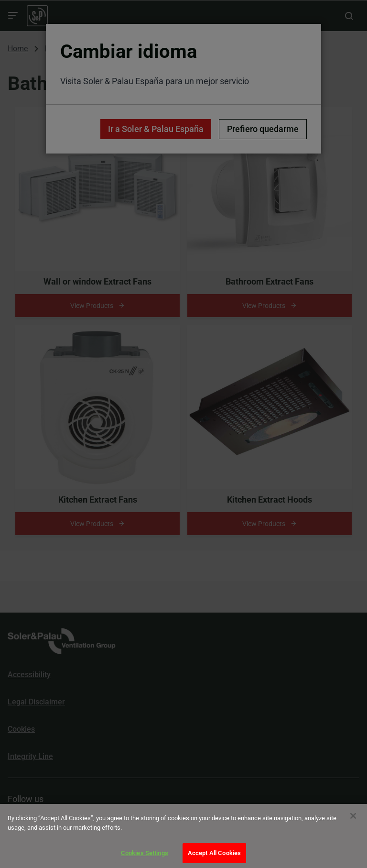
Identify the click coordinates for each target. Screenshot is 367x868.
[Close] (353, 816)
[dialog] (183, 836)
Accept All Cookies (214, 853)
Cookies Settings (145, 853)
